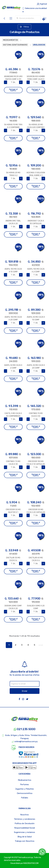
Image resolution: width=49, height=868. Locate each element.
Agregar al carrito (13, 90)
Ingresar (42, 4)
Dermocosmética (25, 793)
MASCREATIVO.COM (31, 863)
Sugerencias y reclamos (24, 832)
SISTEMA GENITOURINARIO (15, 45)
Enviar (25, 691)
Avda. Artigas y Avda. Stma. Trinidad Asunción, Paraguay (24, 737)
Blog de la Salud (25, 837)
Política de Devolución (25, 823)
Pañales (25, 798)
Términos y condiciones (24, 819)
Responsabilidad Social (24, 828)
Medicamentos (25, 780)
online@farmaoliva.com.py (25, 742)
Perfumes (24, 784)
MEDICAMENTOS (10, 40)
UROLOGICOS (39, 45)
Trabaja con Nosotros (25, 841)
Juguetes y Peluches (24, 789)
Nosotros (24, 815)
